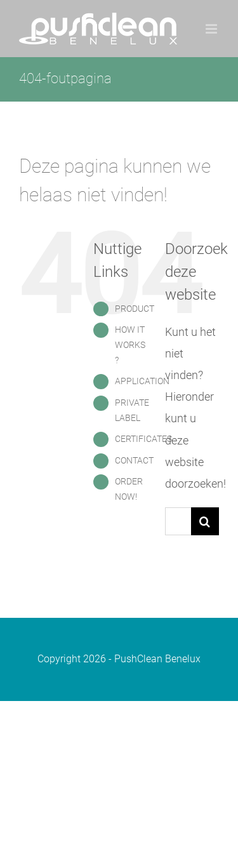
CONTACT (134, 460)
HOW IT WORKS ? (130, 345)
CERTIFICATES (143, 439)
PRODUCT (135, 309)
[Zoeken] (205, 521)
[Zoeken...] (178, 521)
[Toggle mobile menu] (212, 29)
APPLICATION (142, 381)
